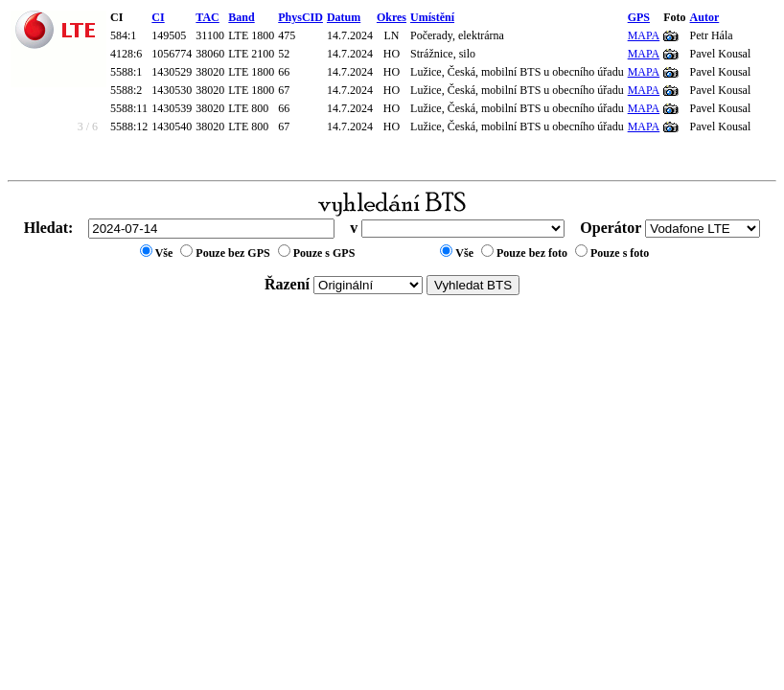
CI (158, 17)
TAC (207, 17)
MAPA (644, 35)
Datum (344, 17)
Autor (705, 17)
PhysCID (300, 17)
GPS (639, 17)
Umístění (432, 17)
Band (241, 17)
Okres (392, 17)
